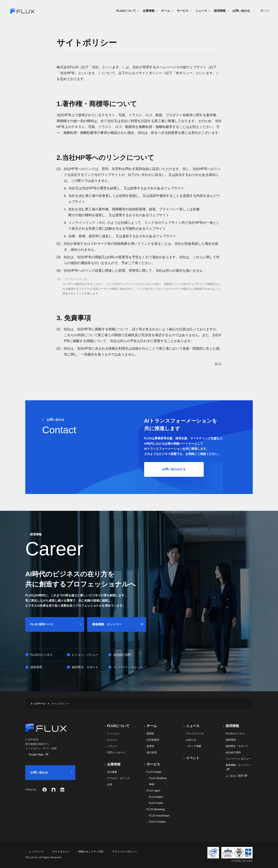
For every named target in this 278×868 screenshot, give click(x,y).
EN (267, 11)
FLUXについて (128, 11)
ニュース (203, 11)
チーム (167, 11)
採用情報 (221, 11)
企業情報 (150, 11)
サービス (184, 11)
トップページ (38, 704)
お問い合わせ (241, 11)
